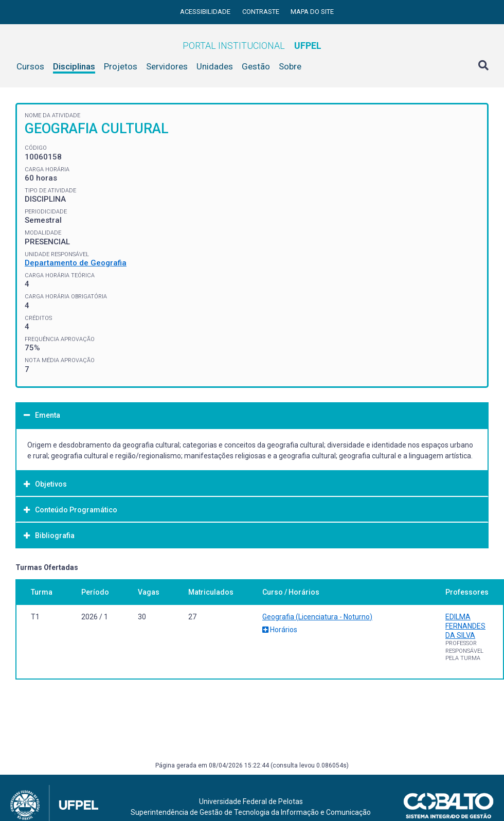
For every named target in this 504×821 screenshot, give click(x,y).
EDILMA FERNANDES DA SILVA (465, 626)
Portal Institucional (252, 46)
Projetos (121, 66)
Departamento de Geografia (76, 263)
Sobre (290, 66)
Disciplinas (74, 66)
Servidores (167, 66)
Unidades (215, 66)
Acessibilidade (206, 12)
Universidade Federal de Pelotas (251, 801)
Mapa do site (312, 12)
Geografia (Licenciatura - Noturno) (317, 617)
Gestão (256, 66)
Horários (280, 630)
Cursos (30, 66)
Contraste (262, 12)
